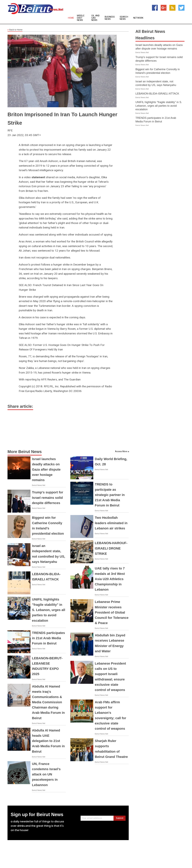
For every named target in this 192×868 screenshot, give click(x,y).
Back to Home (15, 30)
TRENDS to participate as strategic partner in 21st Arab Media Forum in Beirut (110, 495)
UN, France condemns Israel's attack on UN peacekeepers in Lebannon (46, 774)
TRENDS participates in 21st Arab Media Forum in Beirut (48, 638)
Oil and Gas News (95, 18)
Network (138, 18)
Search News (124, 18)
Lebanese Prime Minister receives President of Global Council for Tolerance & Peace (112, 612)
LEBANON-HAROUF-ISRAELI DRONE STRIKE (111, 548)
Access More (121, 451)
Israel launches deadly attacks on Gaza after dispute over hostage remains (46, 470)
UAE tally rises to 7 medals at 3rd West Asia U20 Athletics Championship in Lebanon (110, 579)
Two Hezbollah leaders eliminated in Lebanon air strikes (111, 523)
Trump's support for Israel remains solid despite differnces (48, 498)
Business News (110, 18)
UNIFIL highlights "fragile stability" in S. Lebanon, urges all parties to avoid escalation (49, 610)
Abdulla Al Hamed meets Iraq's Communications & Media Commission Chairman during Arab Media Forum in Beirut (48, 702)
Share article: (20, 406)
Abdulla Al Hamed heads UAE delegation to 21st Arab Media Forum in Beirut (48, 741)
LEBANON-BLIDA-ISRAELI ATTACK (157, 94)
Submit (120, 818)
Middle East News (81, 18)
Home (71, 18)
